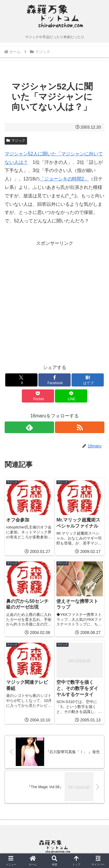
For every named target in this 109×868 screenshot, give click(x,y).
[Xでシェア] (21, 380)
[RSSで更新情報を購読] (80, 427)
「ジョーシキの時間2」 (64, 179)
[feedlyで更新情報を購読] (29, 427)
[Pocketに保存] (38, 396)
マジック (16, 140)
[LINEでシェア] (71, 396)
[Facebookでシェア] (54, 380)
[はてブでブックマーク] (88, 380)
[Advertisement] (54, 302)
